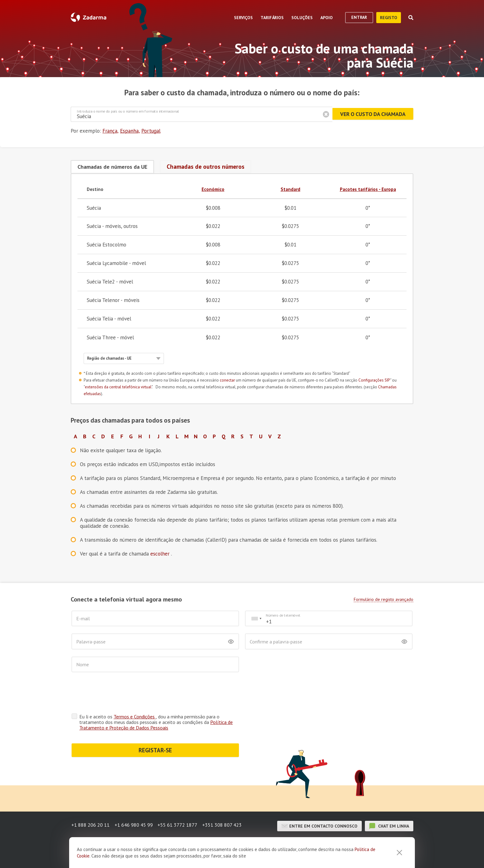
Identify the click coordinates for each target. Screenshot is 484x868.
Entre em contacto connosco (319, 801)
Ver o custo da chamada (370, 114)
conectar (227, 380)
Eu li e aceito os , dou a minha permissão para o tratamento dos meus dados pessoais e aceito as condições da (156, 697)
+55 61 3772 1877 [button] (179, 801)
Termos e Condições (135, 692)
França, (111, 131)
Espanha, (130, 131)
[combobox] (256, 618)
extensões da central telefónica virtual (118, 386)
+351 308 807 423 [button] (225, 801)
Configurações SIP (374, 380)
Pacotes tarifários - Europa (368, 189)
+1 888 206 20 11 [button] (90, 801)
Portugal (151, 131)
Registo (389, 18)
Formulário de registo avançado (384, 599)
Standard (290, 189)
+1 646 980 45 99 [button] (134, 801)
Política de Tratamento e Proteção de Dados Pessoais (156, 700)
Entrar (359, 17)
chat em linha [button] (389, 801)
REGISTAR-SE (155, 725)
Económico (213, 189)
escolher (161, 553)
